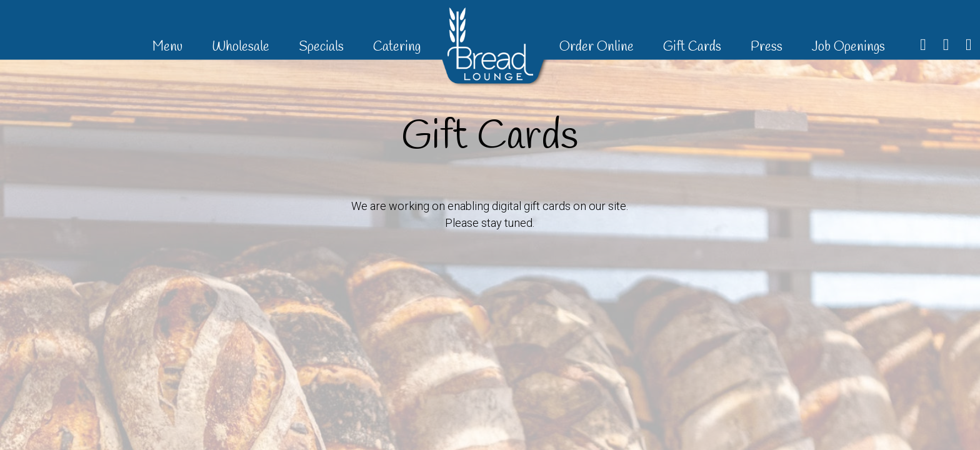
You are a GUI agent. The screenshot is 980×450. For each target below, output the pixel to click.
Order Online (598, 47)
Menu (169, 47)
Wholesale (242, 47)
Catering (397, 47)
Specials (323, 47)
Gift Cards (694, 47)
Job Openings (848, 47)
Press (768, 47)
